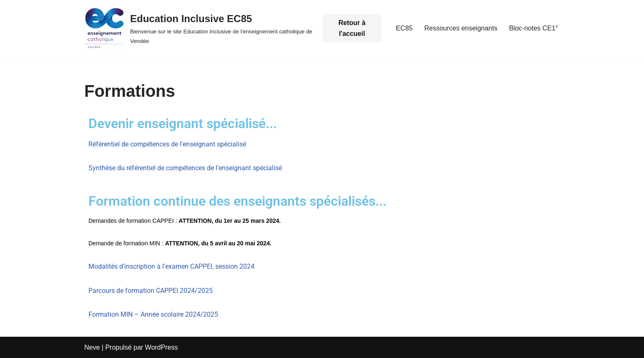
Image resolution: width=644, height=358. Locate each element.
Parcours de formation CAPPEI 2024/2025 (151, 291)
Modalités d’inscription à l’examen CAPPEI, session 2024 (171, 266)
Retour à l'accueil (352, 28)
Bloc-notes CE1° (533, 28)
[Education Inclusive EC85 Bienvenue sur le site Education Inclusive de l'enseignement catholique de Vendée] (199, 28)
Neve (92, 347)
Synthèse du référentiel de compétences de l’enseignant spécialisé (185, 168)
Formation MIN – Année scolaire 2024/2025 (153, 314)
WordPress (162, 347)
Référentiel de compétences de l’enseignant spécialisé (167, 144)
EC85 (404, 28)
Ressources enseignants (461, 28)
